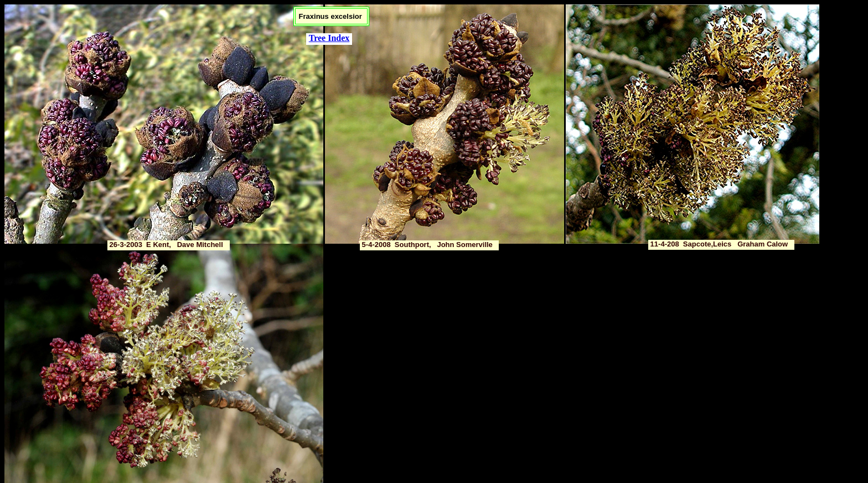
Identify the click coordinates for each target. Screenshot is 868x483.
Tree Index (329, 38)
